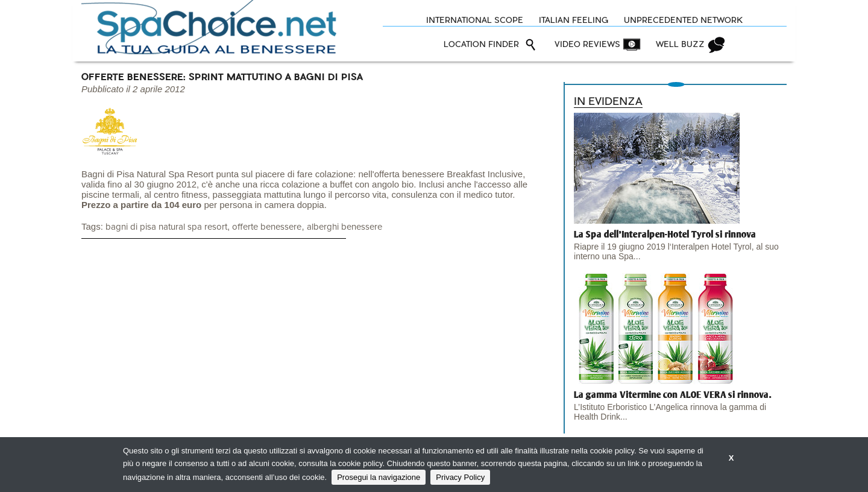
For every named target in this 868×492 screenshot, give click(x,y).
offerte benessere (267, 227)
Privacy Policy (460, 477)
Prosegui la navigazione (379, 477)
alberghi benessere (344, 227)
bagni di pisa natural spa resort (166, 227)
